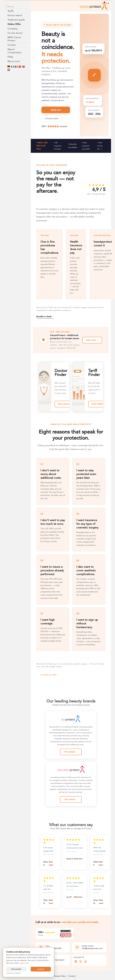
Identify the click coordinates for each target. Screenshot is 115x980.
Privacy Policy (60, 976)
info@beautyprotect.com (92, 949)
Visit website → (71, 752)
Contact (12, 45)
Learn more (24, 963)
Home (11, 7)
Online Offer (14, 24)
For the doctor (15, 33)
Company (13, 29)
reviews (63, 126)
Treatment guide (16, 20)
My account (14, 61)
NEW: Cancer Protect (14, 39)
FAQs (10, 57)
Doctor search (15, 15)
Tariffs (11, 11)
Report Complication (15, 51)
